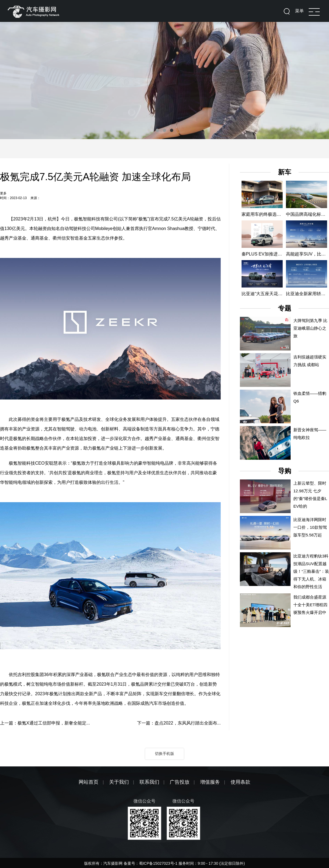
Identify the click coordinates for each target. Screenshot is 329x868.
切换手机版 (164, 754)
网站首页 (89, 782)
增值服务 (210, 782)
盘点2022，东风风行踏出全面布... (188, 723)
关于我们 (119, 782)
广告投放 (180, 782)
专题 (285, 308)
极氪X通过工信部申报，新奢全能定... (54, 723)
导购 (285, 471)
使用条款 (240, 782)
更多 (3, 193)
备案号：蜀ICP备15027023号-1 (151, 863)
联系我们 (149, 782)
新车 (285, 172)
